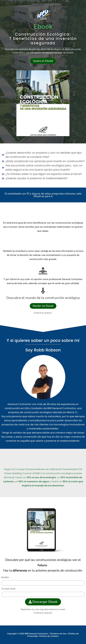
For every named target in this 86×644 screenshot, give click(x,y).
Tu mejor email (8, 589)
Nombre (5, 577)
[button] (43, 61)
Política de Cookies (49, 636)
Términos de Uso (58, 634)
